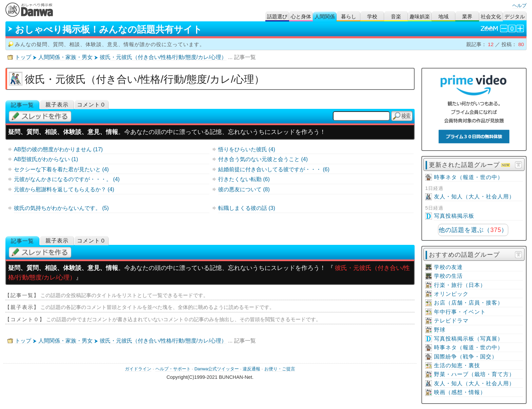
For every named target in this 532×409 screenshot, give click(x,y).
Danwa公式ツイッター (217, 369)
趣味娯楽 (420, 16)
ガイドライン (138, 369)
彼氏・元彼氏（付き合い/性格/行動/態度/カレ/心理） (163, 57)
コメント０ (91, 105)
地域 (443, 16)
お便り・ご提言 (280, 369)
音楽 (396, 16)
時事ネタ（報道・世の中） (469, 177)
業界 (467, 16)
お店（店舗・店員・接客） (469, 303)
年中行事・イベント (460, 312)
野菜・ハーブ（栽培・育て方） (474, 374)
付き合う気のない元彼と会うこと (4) (263, 159)
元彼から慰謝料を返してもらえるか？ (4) (64, 189)
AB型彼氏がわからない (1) (46, 159)
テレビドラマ (451, 321)
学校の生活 (448, 276)
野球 (440, 330)
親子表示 (57, 105)
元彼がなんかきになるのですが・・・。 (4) (67, 179)
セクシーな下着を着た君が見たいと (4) (61, 169)
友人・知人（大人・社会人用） (474, 197)
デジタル (515, 16)
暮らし (349, 16)
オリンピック (451, 294)
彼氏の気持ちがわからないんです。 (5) (61, 208)
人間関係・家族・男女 (65, 57)
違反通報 (251, 369)
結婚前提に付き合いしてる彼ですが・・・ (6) (274, 169)
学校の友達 (448, 267)
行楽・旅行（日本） (460, 285)
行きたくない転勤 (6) (244, 179)
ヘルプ (519, 5)
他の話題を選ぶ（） (473, 230)
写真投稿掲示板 (454, 216)
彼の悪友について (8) (244, 189)
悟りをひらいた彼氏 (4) (247, 149)
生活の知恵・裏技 (457, 365)
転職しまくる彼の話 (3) (247, 208)
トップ (23, 57)
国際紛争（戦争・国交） (466, 357)
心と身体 (301, 16)
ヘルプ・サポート (173, 369)
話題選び (277, 16)
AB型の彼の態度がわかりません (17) (58, 149)
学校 (372, 16)
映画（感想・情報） (460, 392)
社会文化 (491, 16)
